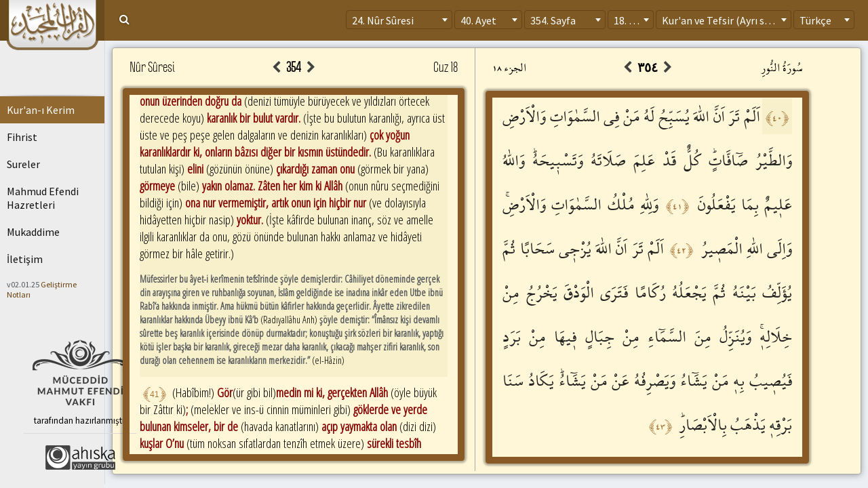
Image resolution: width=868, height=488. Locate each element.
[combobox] (399, 20)
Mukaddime (33, 232)
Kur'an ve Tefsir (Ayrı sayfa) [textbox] (725, 20)
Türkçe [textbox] (815, 20)
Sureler (23, 164)
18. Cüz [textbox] (630, 20)
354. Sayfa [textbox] (553, 20)
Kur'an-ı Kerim (41, 110)
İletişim (25, 259)
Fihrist (22, 137)
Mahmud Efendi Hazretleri (43, 198)
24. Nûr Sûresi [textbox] (383, 20)
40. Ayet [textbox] (478, 20)
